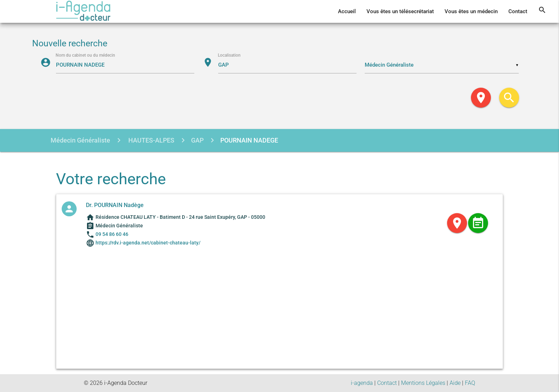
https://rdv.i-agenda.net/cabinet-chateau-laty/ (147, 243)
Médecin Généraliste (80, 140)
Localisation (230, 56)
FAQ (470, 383)
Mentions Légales (423, 383)
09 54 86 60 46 (112, 234)
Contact (518, 11)
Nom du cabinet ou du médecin (86, 56)
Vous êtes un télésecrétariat (400, 11)
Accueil (347, 11)
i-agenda (362, 383)
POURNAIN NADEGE (249, 140)
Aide (455, 383)
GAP (197, 140)
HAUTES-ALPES (151, 140)
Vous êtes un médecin (471, 11)
